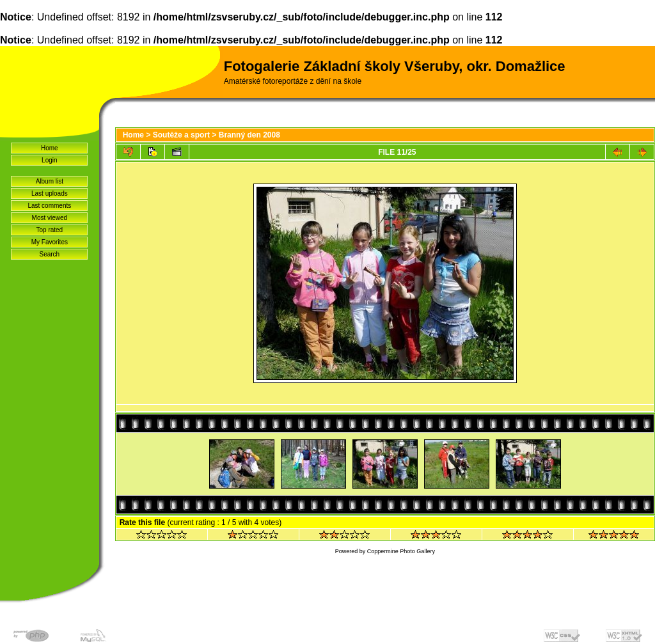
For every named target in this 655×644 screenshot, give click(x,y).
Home (50, 148)
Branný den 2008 (249, 135)
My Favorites (50, 242)
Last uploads (50, 193)
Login (49, 160)
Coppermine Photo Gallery (401, 551)
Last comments (49, 206)
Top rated (49, 230)
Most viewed (50, 218)
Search (50, 254)
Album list (50, 181)
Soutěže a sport (181, 135)
